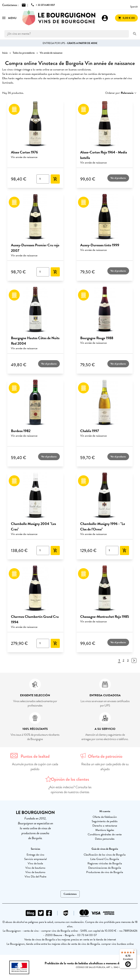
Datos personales (105, 839)
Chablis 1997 (90, 431)
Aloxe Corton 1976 (24, 152)
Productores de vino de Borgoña (105, 872)
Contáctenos (70, 894)
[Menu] (134, 951)
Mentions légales (105, 830)
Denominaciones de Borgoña (105, 868)
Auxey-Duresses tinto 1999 (100, 245)
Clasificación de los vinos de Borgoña (105, 855)
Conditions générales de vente (105, 834)
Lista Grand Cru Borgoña (105, 859)
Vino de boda (35, 863)
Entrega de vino (35, 855)
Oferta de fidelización (105, 817)
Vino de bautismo (35, 868)
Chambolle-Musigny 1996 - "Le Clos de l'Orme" (103, 526)
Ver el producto (118, 178)
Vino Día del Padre (35, 877)
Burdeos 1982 (21, 431)
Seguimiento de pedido (105, 821)
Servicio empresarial (35, 859)
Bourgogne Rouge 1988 (97, 338)
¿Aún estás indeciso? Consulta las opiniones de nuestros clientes (70, 790)
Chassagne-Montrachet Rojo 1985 (105, 617)
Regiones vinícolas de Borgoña (105, 863)
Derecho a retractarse (105, 826)
